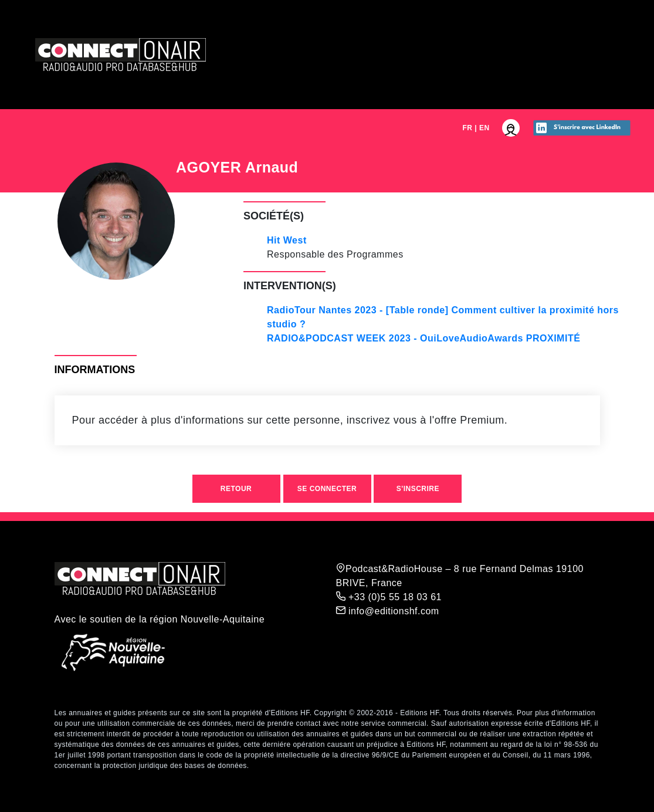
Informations (95, 370)
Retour (236, 489)
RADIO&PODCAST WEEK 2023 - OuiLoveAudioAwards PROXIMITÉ (423, 338)
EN (484, 128)
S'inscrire (418, 489)
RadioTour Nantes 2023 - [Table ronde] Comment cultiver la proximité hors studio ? (443, 317)
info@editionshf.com (388, 611)
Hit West (287, 240)
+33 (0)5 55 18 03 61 (389, 597)
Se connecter (327, 489)
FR (467, 128)
